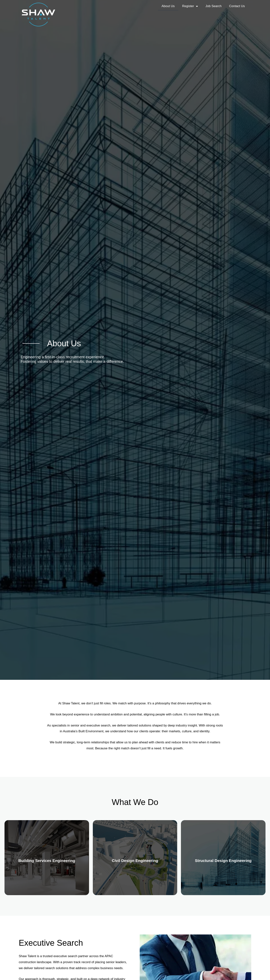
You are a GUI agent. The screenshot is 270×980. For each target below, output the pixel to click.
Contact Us (237, 6)
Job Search (214, 6)
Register (190, 6)
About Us (168, 6)
